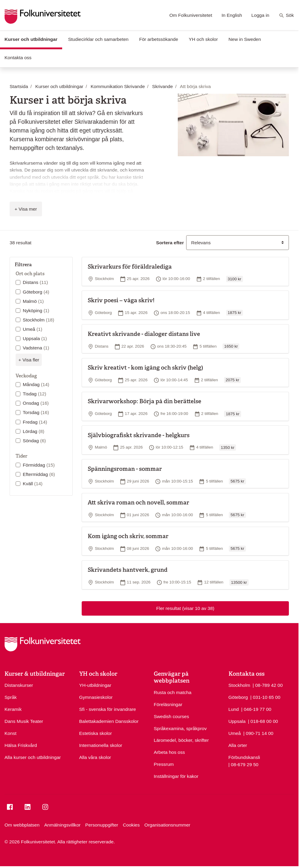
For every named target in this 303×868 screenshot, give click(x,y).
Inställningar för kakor (176, 776)
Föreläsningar (168, 704)
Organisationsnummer (167, 825)
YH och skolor (203, 39)
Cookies (131, 825)
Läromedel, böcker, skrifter (181, 740)
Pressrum (164, 764)
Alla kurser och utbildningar (33, 757)
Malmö (33, 301)
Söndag (34, 441)
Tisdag (35, 394)
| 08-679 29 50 (244, 764)
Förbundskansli (244, 757)
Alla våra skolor (95, 757)
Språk (11, 697)
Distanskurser (19, 685)
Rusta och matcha (173, 692)
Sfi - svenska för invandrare (108, 709)
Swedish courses (171, 716)
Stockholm (39, 320)
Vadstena (36, 348)
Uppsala (35, 338)
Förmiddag (39, 465)
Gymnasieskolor (96, 697)
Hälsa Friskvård (21, 745)
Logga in (260, 15)
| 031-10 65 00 (265, 697)
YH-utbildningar (95, 685)
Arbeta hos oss (169, 752)
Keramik (13, 709)
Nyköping (36, 311)
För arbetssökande (159, 39)
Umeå (33, 329)
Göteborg (36, 292)
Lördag (34, 431)
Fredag (35, 422)
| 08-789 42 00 (268, 685)
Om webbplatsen (22, 825)
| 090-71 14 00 (258, 733)
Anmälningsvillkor (62, 825)
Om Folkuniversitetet (191, 15)
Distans (35, 282)
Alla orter (238, 745)
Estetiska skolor (96, 733)
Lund (234, 709)
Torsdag (36, 412)
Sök (286, 16)
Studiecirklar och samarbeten (98, 39)
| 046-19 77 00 (256, 709)
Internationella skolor (101, 745)
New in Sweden (245, 39)
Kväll (33, 484)
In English (232, 15)
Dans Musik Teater (24, 721)
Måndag (36, 384)
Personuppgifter (102, 825)
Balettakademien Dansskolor (109, 721)
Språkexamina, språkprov (180, 728)
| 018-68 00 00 (263, 721)
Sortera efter (170, 243)
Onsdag (36, 403)
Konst (11, 733)
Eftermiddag (39, 474)
